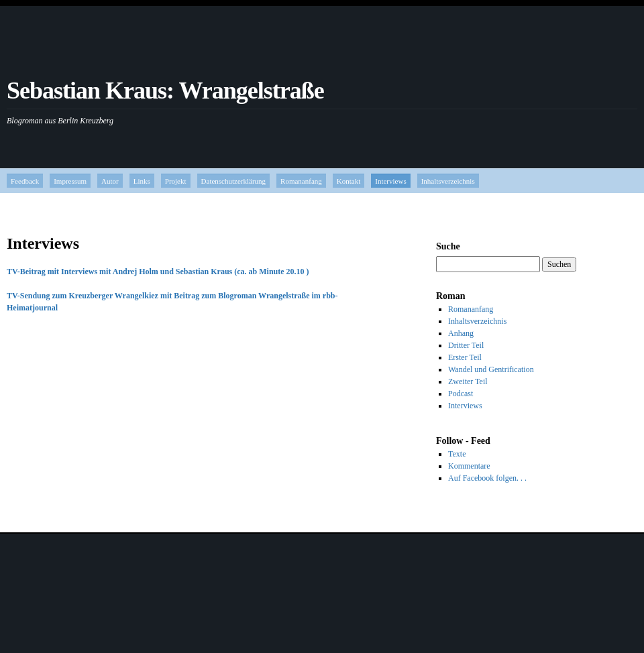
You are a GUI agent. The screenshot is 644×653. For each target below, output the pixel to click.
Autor (110, 181)
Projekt (176, 181)
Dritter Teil (466, 345)
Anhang (461, 333)
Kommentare (469, 466)
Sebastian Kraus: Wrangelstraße (165, 91)
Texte (457, 454)
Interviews (390, 181)
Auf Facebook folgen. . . (487, 478)
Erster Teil (465, 357)
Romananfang (301, 181)
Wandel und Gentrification (491, 369)
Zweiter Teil (468, 381)
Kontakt (348, 181)
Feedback (25, 181)
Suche (448, 246)
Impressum (70, 181)
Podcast (461, 394)
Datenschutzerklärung (234, 181)
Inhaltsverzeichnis (448, 181)
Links (142, 181)
